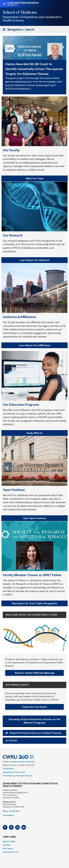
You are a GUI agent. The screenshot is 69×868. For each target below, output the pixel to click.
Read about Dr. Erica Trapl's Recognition (35, 603)
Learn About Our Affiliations (35, 345)
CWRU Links (9, 837)
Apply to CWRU (9, 841)
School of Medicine (20, 12)
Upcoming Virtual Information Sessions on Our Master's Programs (35, 721)
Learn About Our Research (34, 260)
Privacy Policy (20, 772)
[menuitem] (34, 841)
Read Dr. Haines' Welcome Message (35, 673)
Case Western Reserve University (22, 762)
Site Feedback (8, 815)
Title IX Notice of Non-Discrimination (18, 776)
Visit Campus (8, 848)
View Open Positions (35, 518)
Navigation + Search (18, 30)
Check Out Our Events (34, 707)
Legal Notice (8, 772)
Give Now (7, 845)
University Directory (11, 852)
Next (64, 47)
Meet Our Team (35, 178)
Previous (5, 47)
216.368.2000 (8, 769)
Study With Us (35, 433)
